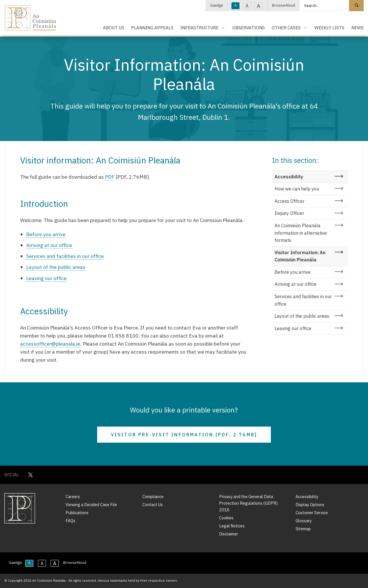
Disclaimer (229, 534)
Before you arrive (46, 234)
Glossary (304, 521)
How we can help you (297, 189)
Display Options (310, 505)
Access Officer (290, 201)
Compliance (153, 497)
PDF (110, 177)
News (358, 28)
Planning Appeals (152, 28)
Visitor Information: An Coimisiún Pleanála (300, 256)
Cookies (226, 518)
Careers (73, 497)
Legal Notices (232, 526)
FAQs (70, 521)
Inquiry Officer (289, 213)
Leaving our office (46, 278)
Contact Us (153, 505)
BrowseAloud (283, 5)
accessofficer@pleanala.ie (50, 344)
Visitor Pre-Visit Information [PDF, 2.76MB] (184, 435)
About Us (114, 28)
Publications (77, 513)
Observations (249, 28)
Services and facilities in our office (65, 256)
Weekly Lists (329, 28)
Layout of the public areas (56, 267)
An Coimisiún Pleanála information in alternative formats (301, 233)
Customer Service (312, 513)
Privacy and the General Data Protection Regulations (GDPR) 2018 (248, 503)
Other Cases (286, 28)
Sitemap (303, 529)
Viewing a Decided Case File (91, 505)
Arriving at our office (49, 245)
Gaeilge (217, 5)
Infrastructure (199, 28)
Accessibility (289, 177)
